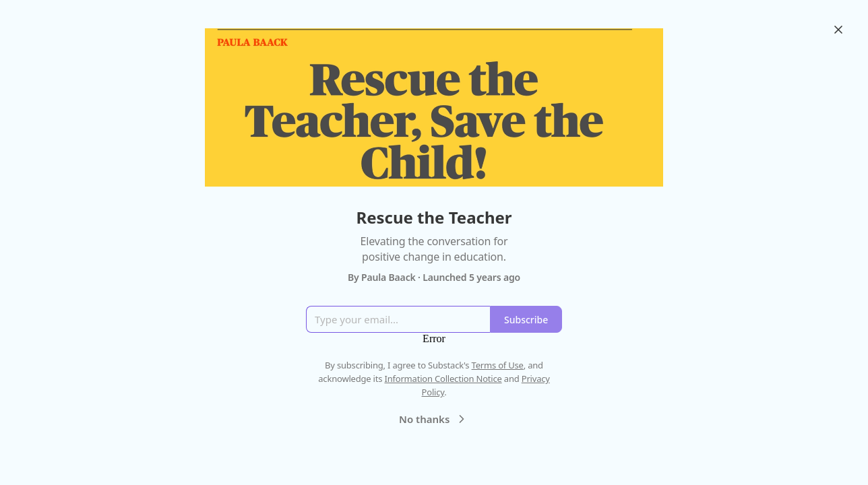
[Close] (838, 30)
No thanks (434, 419)
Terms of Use (498, 365)
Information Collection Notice (443, 379)
